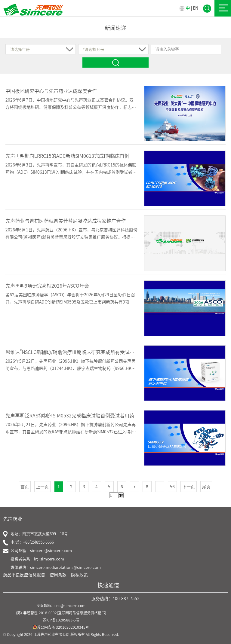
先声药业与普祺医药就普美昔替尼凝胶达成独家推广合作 (66, 221)
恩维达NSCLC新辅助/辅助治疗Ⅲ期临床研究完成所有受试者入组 (75, 352)
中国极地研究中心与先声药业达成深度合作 (51, 91)
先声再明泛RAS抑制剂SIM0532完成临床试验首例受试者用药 (70, 416)
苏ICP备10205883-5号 (61, 620)
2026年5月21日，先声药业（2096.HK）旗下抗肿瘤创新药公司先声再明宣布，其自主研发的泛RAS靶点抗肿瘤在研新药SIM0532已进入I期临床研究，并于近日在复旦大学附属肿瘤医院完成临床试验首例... (71, 432)
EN (196, 8)
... (160, 487)
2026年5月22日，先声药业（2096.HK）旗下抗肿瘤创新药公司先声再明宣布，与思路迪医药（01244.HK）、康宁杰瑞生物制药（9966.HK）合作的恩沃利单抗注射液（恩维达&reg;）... (71, 368)
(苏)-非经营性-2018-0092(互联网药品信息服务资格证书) (61, 613)
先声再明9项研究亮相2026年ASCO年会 (47, 286)
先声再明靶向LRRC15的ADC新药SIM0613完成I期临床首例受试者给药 (79, 156)
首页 (25, 487)
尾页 (206, 487)
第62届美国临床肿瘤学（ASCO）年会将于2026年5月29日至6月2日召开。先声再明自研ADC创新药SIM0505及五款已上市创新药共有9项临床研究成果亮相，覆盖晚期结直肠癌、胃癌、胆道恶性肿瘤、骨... (70, 302)
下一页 (189, 487)
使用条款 (58, 575)
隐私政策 (79, 575)
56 (172, 487)
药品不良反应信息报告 (24, 575)
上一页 (42, 487)
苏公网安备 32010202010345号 (61, 627)
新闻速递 (115, 28)
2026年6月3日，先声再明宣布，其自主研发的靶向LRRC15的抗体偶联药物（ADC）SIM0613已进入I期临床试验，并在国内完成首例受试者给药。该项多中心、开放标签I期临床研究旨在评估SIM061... (71, 172)
